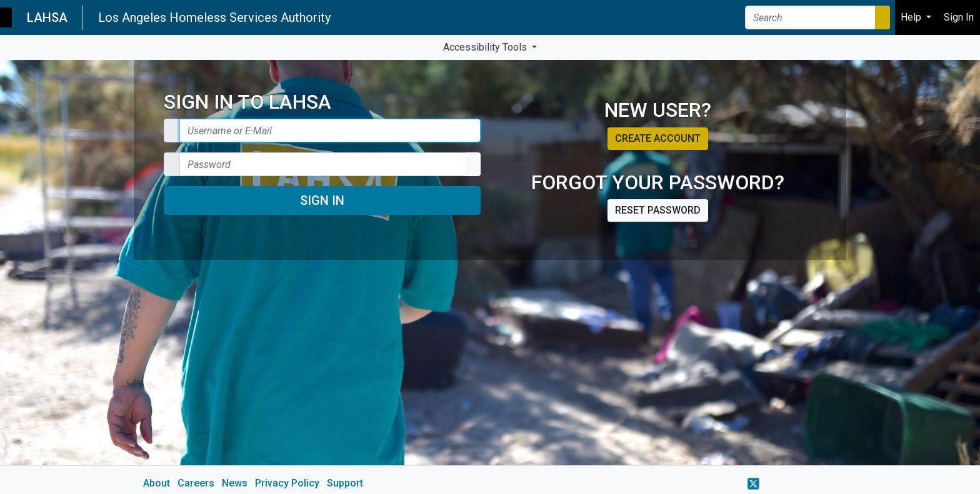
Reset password (658, 210)
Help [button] (912, 17)
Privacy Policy (287, 483)
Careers (196, 483)
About (157, 483)
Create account (658, 138)
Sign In (322, 200)
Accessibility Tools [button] (486, 47)
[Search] (810, 17)
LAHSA (47, 17)
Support (345, 483)
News (235, 483)
